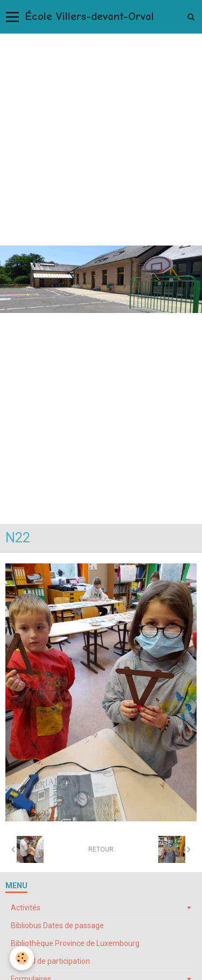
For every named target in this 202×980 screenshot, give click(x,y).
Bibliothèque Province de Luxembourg (75, 943)
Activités (26, 908)
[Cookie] (22, 958)
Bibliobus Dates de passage (57, 925)
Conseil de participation (50, 961)
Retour (101, 849)
